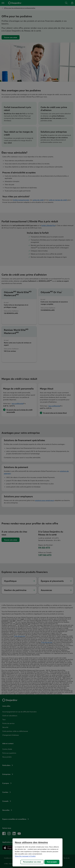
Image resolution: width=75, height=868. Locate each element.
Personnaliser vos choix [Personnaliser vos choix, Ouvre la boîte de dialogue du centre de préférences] (32, 862)
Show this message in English (25, 856)
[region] (37, 852)
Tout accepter (52, 862)
